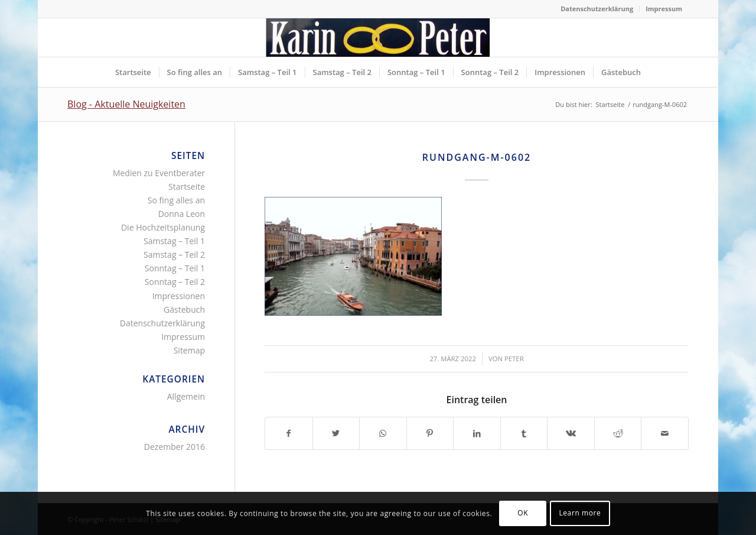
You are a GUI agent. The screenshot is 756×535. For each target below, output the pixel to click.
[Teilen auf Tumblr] (524, 433)
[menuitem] (597, 9)
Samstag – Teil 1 (174, 241)
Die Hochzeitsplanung (163, 227)
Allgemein (186, 396)
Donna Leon (182, 214)
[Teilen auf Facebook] (289, 433)
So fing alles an (176, 200)
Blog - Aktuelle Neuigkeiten (126, 104)
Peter (514, 359)
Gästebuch (184, 309)
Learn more (580, 513)
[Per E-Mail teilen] (665, 433)
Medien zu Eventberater (159, 173)
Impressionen (179, 296)
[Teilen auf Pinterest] (430, 433)
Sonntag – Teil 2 (175, 282)
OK (523, 513)
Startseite (187, 187)
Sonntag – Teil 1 (175, 268)
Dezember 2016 (175, 447)
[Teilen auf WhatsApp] (383, 433)
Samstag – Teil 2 (174, 254)
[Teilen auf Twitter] (336, 433)
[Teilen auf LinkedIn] (477, 433)
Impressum (664, 9)
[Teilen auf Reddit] (618, 433)
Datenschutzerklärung (597, 9)
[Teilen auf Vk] (571, 433)
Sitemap (189, 350)
